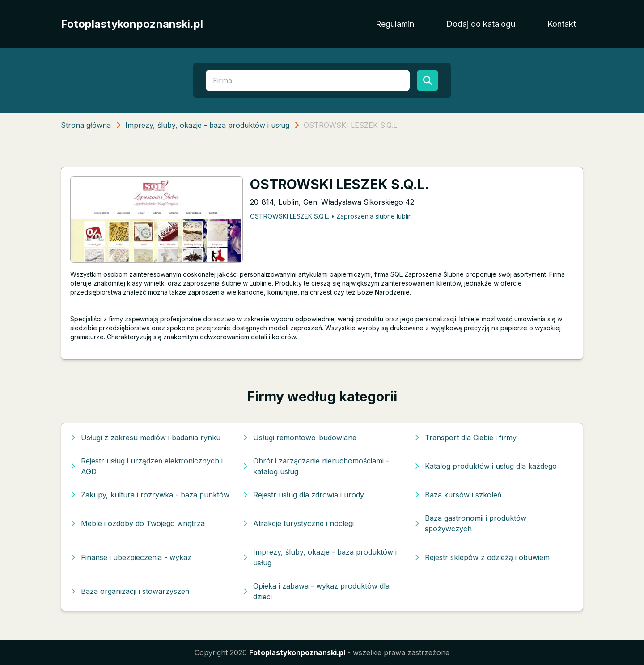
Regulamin (395, 24)
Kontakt (562, 24)
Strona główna (86, 125)
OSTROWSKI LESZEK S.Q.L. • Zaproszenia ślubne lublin (331, 216)
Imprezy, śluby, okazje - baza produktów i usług (207, 125)
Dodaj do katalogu (481, 24)
